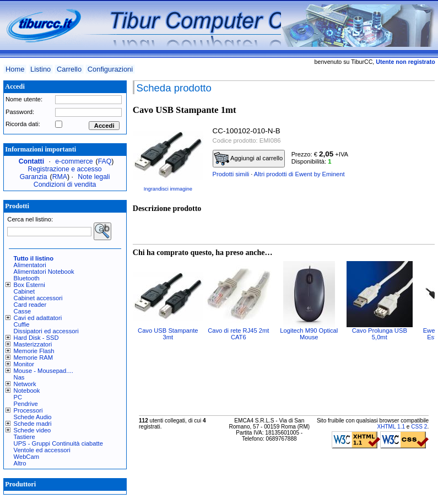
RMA (60, 177)
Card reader (30, 305)
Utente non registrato (405, 62)
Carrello (69, 69)
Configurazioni (110, 69)
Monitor (24, 364)
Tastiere (25, 437)
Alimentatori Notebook (44, 272)
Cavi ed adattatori (38, 318)
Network (25, 384)
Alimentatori (30, 265)
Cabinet (25, 291)
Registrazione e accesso (65, 169)
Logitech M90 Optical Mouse (309, 334)
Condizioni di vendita (65, 185)
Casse (23, 311)
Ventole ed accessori (42, 450)
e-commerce (74, 161)
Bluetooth (27, 278)
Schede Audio (33, 417)
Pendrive (26, 404)
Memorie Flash (34, 351)
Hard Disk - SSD (36, 338)
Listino (40, 69)
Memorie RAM (33, 357)
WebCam (26, 457)
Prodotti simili (231, 174)
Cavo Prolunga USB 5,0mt (380, 334)
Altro (20, 463)
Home (15, 69)
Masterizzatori (33, 344)
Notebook (27, 391)
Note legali (94, 177)
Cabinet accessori (38, 298)
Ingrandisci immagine (168, 189)
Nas (19, 377)
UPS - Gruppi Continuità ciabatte (58, 443)
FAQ (105, 161)
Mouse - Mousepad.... (44, 371)
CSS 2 (419, 427)
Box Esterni (29, 285)
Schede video (33, 430)
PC (18, 397)
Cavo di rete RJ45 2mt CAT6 (238, 334)
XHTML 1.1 (391, 427)
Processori (28, 410)
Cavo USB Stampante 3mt (168, 334)
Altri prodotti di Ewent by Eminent (299, 174)
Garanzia (34, 177)
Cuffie (22, 324)
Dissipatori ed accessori (46, 331)
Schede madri (33, 424)
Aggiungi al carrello (248, 159)
